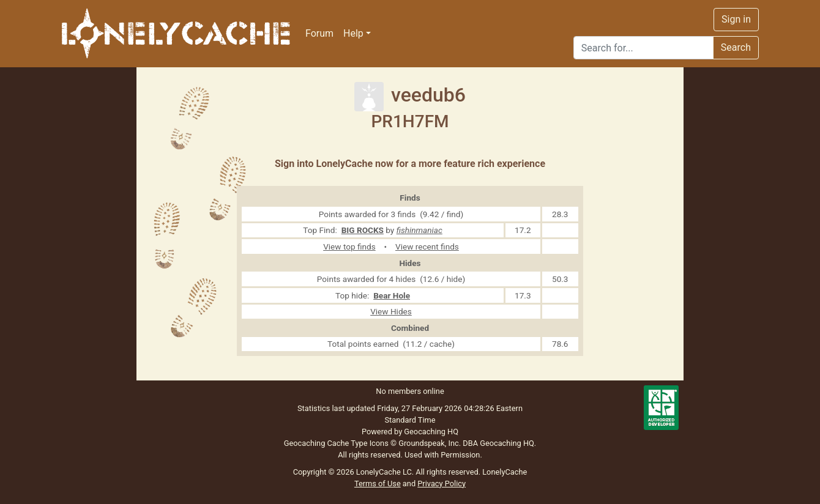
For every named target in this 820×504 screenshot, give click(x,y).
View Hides (391, 311)
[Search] (643, 48)
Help (353, 33)
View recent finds (427, 246)
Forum (319, 33)
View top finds (349, 246)
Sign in (736, 19)
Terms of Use (378, 484)
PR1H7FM (410, 121)
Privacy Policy (442, 484)
